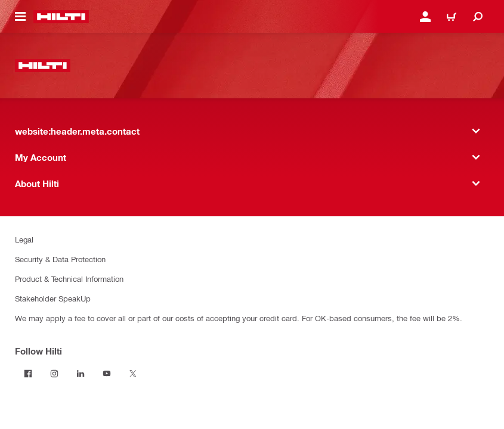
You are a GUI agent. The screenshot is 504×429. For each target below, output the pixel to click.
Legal (24, 239)
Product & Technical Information (69, 279)
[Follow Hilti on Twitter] (133, 374)
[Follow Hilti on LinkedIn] (81, 374)
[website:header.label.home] (61, 17)
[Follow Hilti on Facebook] (28, 374)
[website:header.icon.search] (478, 17)
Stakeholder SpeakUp (53, 298)
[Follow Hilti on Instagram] (54, 374)
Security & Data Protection (60, 259)
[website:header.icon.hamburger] (20, 17)
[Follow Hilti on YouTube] (107, 374)
